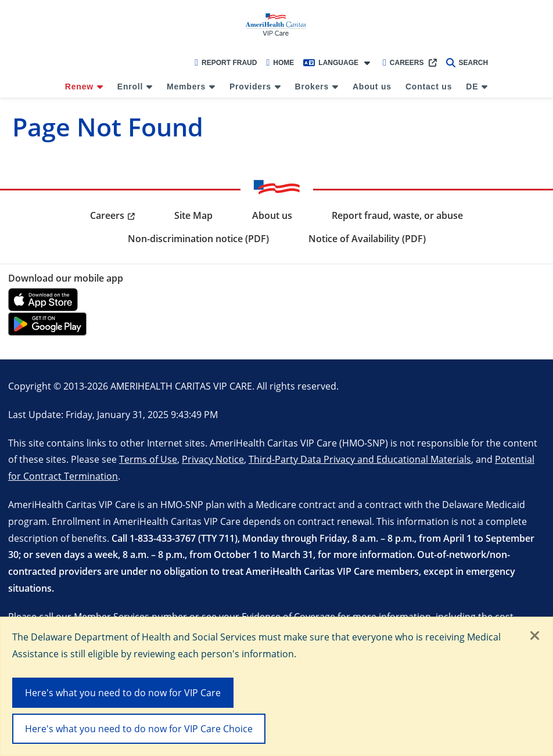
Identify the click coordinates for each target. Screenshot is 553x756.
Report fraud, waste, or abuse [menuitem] (397, 215)
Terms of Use (148, 459)
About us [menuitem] (372, 87)
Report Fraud (226, 63)
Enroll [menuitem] (130, 87)
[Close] (535, 636)
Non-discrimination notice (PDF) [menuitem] (198, 239)
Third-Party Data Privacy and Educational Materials (360, 459)
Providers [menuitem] (250, 87)
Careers (403, 63)
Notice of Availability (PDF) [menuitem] (367, 239)
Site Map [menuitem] (193, 215)
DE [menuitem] (472, 87)
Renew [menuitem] (79, 87)
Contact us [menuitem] (429, 87)
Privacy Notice (213, 459)
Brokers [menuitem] (312, 87)
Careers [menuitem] (107, 215)
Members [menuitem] (186, 87)
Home (280, 63)
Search (467, 63)
